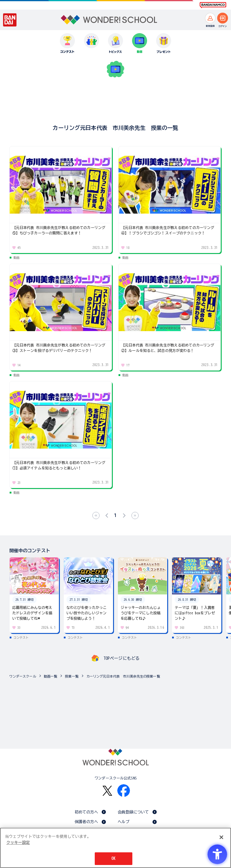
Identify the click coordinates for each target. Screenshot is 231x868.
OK (113, 859)
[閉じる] (221, 837)
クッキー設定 (18, 843)
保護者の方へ (86, 822)
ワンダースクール (23, 676)
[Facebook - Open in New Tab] (124, 791)
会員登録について (133, 812)
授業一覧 (72, 676)
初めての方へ (86, 812)
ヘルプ (123, 822)
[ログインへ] (223, 18)
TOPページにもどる (122, 658)
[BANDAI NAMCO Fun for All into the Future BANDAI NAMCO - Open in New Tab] (213, 5)
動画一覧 (51, 676)
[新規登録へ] (210, 18)
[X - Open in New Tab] (107, 791)
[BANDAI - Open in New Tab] (10, 20)
